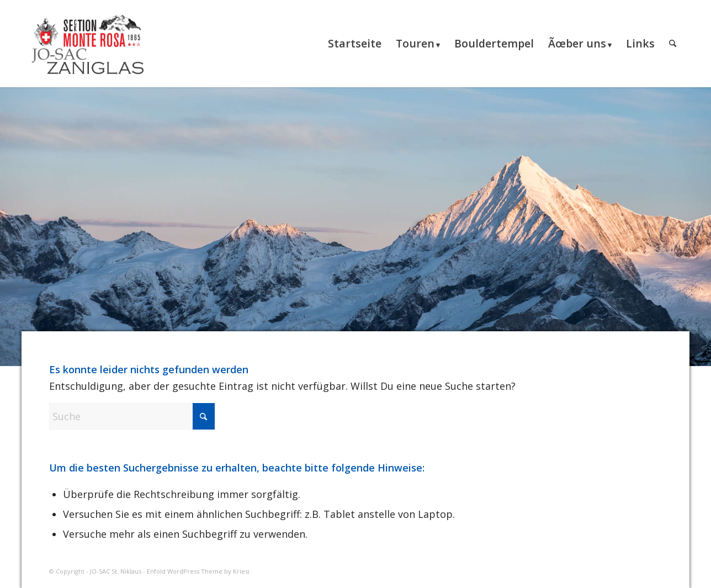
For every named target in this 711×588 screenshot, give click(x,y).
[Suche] (673, 44)
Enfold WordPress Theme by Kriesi (198, 571)
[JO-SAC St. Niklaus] (87, 44)
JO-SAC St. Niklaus (116, 571)
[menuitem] (355, 44)
